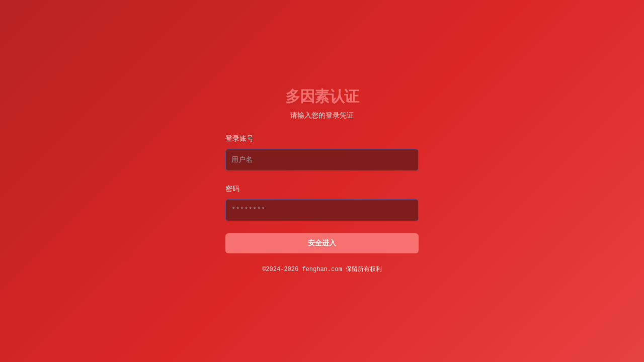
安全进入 (322, 243)
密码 (232, 189)
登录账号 (239, 139)
